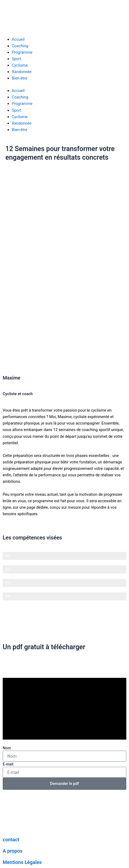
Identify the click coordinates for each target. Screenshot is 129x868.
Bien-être (20, 78)
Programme (22, 52)
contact (11, 840)
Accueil (18, 39)
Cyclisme (20, 65)
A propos (13, 851)
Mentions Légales (22, 862)
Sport (17, 59)
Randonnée (22, 72)
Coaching (20, 46)
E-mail (8, 764)
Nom (7, 748)
